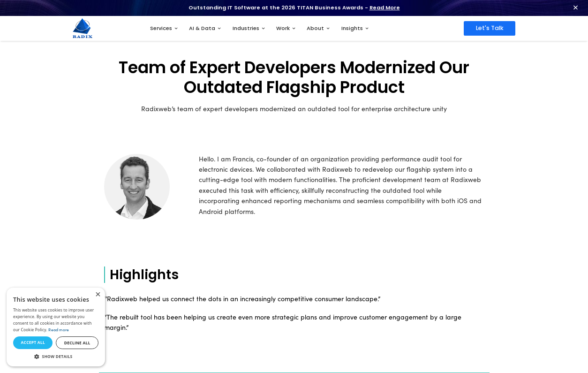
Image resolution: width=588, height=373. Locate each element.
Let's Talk (490, 28)
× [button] (98, 295)
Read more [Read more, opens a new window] (59, 330)
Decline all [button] (77, 343)
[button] (56, 357)
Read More (385, 8)
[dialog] (56, 327)
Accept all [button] (33, 342)
